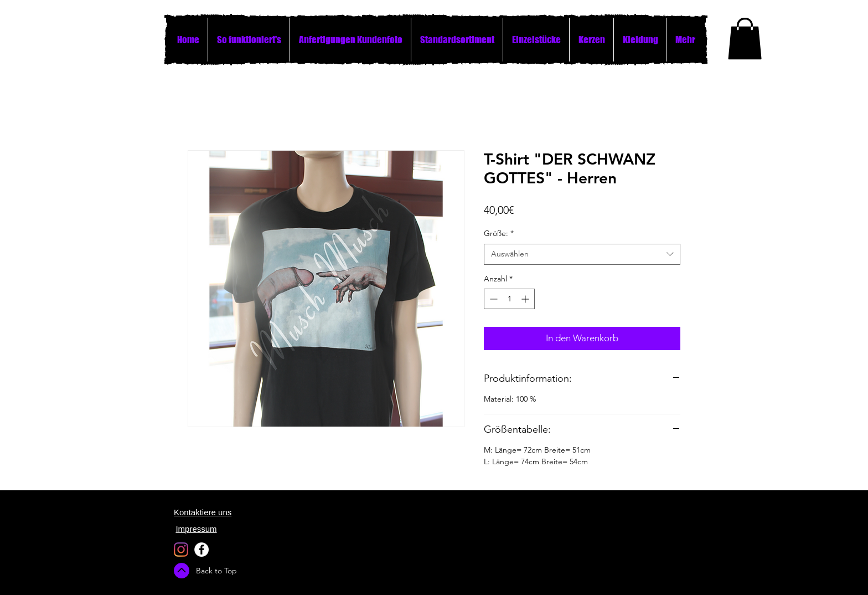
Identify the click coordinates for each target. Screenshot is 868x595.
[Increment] (526, 299)
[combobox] (582, 254)
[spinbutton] (509, 299)
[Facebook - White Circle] (201, 550)
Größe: (499, 233)
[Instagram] (181, 550)
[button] (745, 39)
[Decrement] (492, 299)
